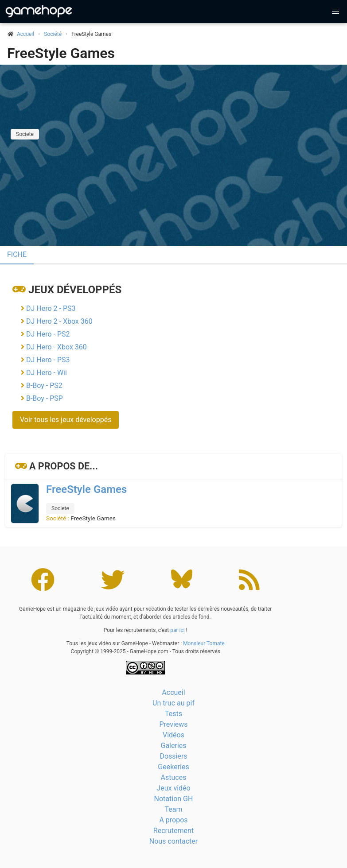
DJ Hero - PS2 (48, 334)
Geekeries (173, 767)
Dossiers (173, 756)
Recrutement (173, 831)
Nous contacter (173, 841)
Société (53, 34)
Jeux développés (75, 290)
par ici (177, 630)
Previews (173, 724)
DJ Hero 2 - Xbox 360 (59, 321)
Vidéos (173, 735)
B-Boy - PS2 (44, 386)
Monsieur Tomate (204, 643)
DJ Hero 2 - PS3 (51, 308)
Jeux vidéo (173, 788)
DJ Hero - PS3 (48, 360)
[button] (335, 12)
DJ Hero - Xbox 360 (57, 347)
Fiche (17, 254)
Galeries (173, 746)
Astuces (174, 777)
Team (174, 809)
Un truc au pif (173, 703)
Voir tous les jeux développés (66, 420)
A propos (173, 820)
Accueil (173, 692)
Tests (173, 714)
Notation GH (174, 799)
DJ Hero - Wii (47, 373)
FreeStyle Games (61, 53)
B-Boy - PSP (45, 398)
